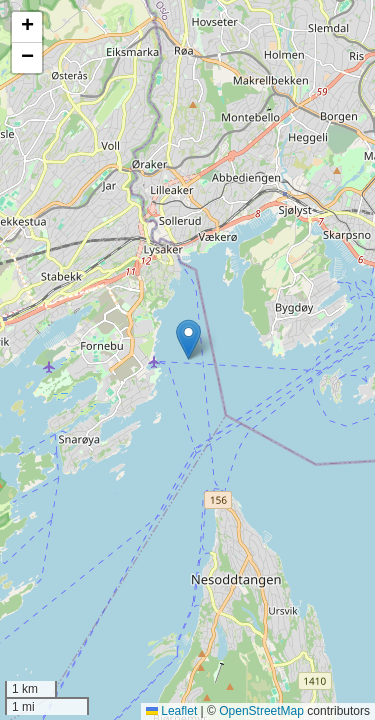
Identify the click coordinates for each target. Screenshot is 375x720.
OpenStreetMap (261, 711)
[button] (188, 339)
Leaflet (171, 711)
